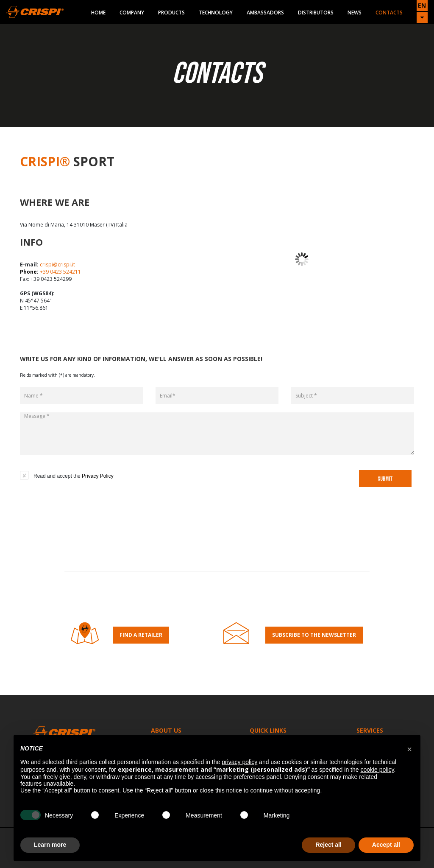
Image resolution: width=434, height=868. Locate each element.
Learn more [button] (50, 845)
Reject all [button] (328, 845)
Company (132, 13)
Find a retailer (141, 635)
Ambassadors (265, 13)
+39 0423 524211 (60, 272)
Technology (216, 13)
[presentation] (220, 484)
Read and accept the (74, 476)
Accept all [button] (386, 845)
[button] (409, 748)
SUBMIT (385, 479)
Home (98, 13)
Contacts (389, 13)
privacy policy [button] (239, 762)
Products (171, 13)
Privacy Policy (98, 476)
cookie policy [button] (377, 770)
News (355, 13)
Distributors (316, 13)
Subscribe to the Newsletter (314, 635)
